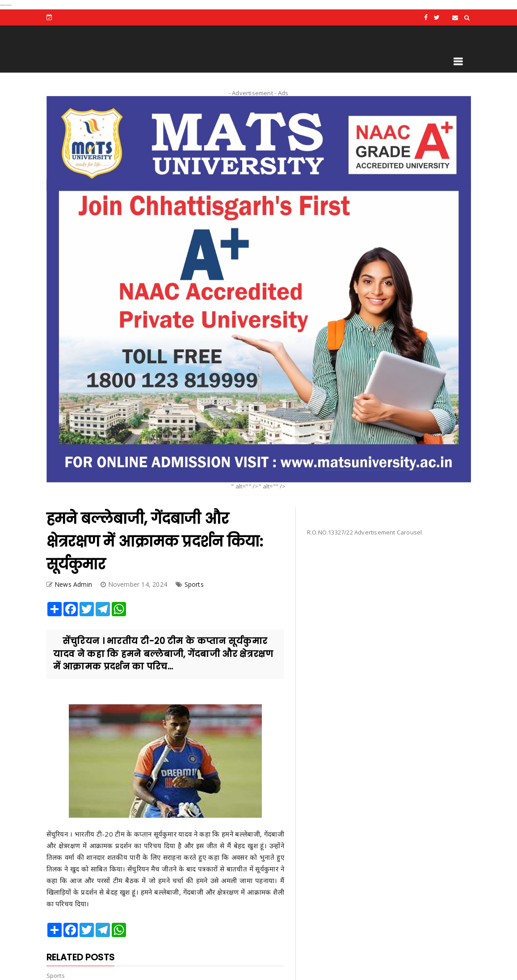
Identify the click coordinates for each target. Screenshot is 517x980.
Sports (194, 584)
